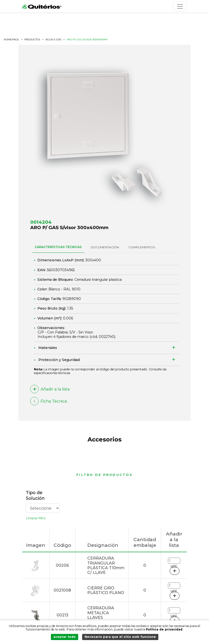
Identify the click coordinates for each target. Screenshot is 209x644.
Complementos (142, 247)
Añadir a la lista (50, 389)
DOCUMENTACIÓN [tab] (105, 247)
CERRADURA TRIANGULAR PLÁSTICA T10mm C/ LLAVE (106, 565)
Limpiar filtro (36, 518)
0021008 (62, 590)
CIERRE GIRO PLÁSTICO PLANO (106, 590)
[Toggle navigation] (180, 6)
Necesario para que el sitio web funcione (120, 637)
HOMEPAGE (11, 40)
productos (32, 39)
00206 (62, 565)
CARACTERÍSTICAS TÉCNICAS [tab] (58, 247)
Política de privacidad (164, 629)
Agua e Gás (53, 40)
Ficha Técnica (49, 401)
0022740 (107, 337)
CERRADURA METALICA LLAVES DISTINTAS (101, 615)
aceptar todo (65, 637)
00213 (62, 615)
